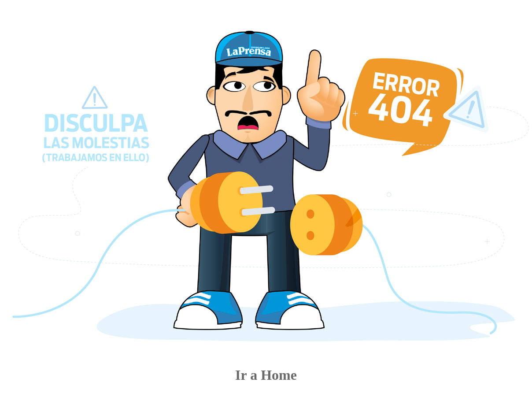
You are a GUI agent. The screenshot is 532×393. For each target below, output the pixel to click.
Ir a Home (266, 375)
